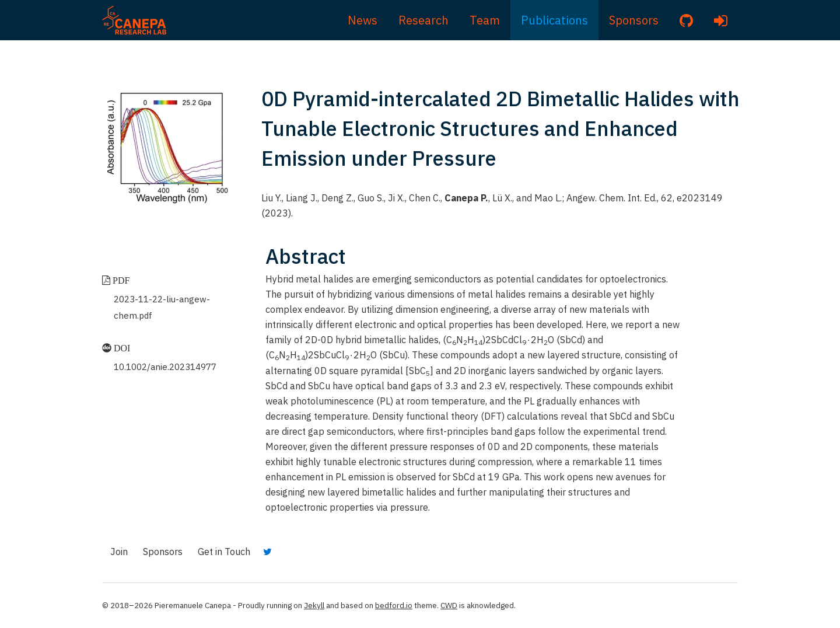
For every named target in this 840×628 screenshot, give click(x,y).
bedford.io (394, 605)
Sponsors (634, 20)
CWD (449, 605)
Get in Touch (224, 552)
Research (423, 20)
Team (485, 20)
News (363, 20)
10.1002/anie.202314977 (165, 367)
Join (119, 552)
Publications (554, 20)
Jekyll (314, 605)
